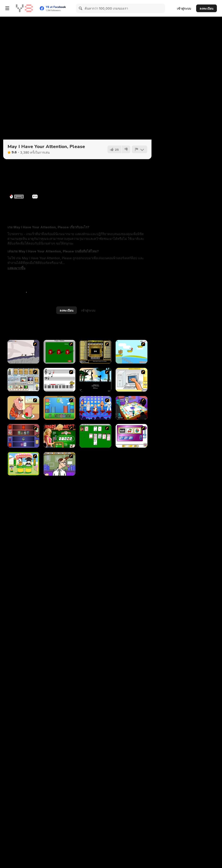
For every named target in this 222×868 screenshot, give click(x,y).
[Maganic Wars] (23, 380)
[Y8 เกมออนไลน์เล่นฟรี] (24, 8)
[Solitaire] (95, 436)
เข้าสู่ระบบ (184, 8)
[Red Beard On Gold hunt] (132, 352)
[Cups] (60, 352)
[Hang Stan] (23, 408)
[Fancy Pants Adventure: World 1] (23, 352)
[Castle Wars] (60, 408)
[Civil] (95, 380)
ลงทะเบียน (207, 8)
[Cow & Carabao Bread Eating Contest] (23, 464)
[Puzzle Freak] (132, 408)
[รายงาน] (140, 149)
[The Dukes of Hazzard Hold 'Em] (60, 436)
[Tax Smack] (60, 464)
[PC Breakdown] (132, 380)
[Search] (81, 8)
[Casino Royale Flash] (132, 436)
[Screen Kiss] (95, 408)
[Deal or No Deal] (95, 352)
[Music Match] (60, 380)
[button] (16, 268)
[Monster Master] (23, 436)
